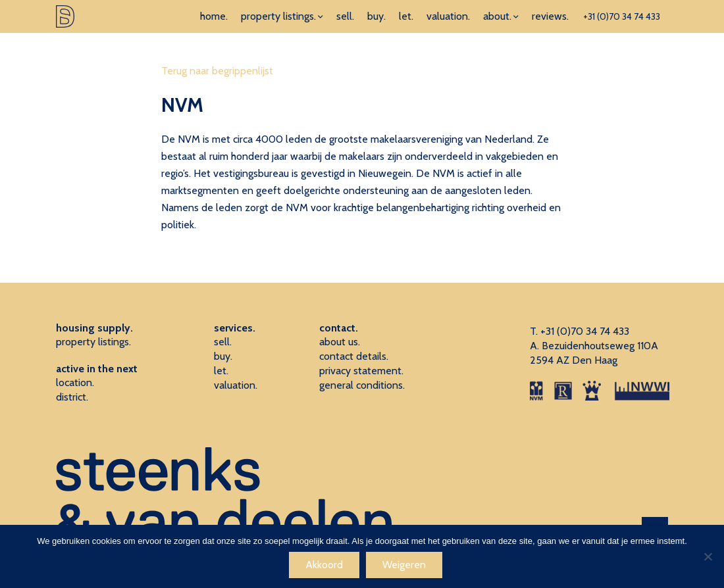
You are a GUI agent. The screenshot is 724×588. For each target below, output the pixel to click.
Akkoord (324, 565)
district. (72, 397)
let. (406, 16)
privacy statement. (361, 371)
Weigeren (404, 565)
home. (214, 16)
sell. (345, 16)
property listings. (278, 16)
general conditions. (362, 385)
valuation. (448, 16)
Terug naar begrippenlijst (217, 71)
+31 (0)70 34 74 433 (622, 16)
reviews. (550, 16)
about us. (340, 342)
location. (75, 382)
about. (497, 16)
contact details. (354, 356)
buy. (376, 16)
